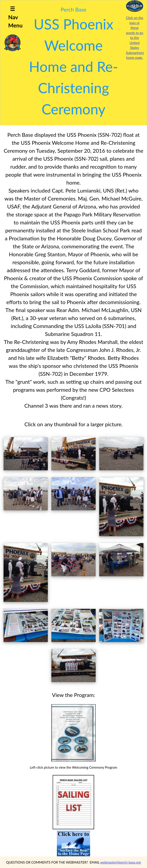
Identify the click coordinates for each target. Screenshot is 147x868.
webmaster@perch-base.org (121, 862)
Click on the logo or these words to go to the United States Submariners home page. (135, 38)
